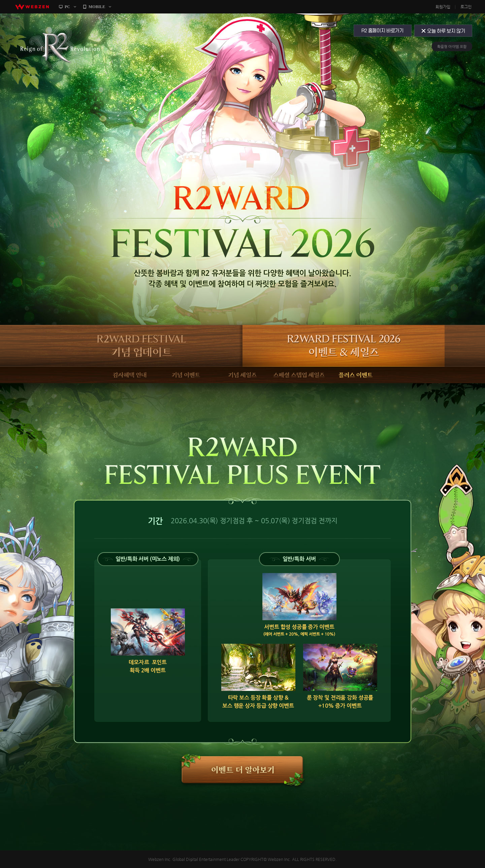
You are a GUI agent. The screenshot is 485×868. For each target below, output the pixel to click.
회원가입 (443, 7)
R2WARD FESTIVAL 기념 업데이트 (141, 346)
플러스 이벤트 (355, 375)
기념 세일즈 (243, 375)
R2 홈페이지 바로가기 (382, 31)
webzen (32, 7)
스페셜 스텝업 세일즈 (299, 375)
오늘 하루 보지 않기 (444, 31)
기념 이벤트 (186, 375)
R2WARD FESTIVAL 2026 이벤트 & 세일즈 (344, 346)
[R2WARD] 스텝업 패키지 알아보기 (243, 770)
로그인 (466, 7)
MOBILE (97, 7)
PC (67, 7)
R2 (60, 46)
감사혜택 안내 (130, 375)
